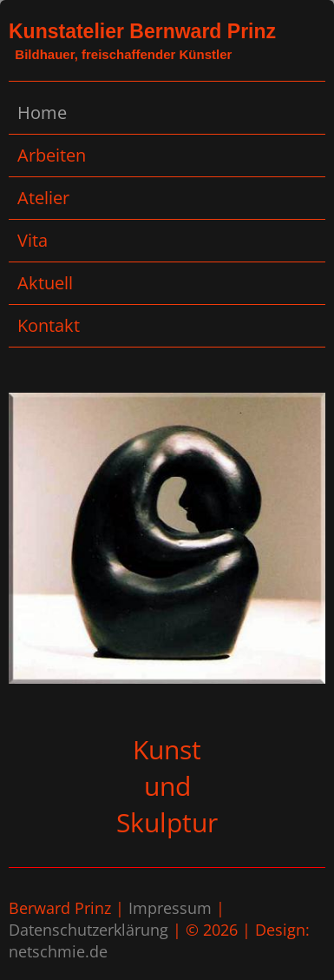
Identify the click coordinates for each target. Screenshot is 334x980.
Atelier (43, 198)
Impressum (170, 908)
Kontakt (49, 325)
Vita (33, 240)
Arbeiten (52, 155)
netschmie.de (58, 951)
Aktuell (45, 283)
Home (42, 113)
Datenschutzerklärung (88, 930)
